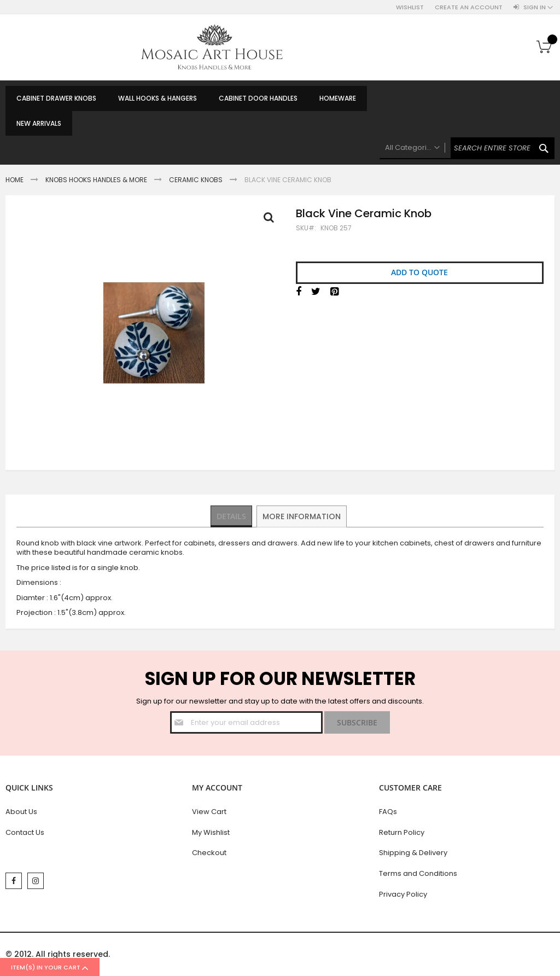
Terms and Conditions (418, 873)
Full (272, 220)
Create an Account (469, 7)
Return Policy (402, 832)
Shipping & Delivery (413, 853)
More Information (303, 516)
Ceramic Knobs (196, 180)
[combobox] (467, 148)
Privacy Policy (403, 894)
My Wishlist (211, 832)
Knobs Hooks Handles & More (96, 180)
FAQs (388, 812)
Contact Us (25, 832)
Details (232, 516)
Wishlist (410, 7)
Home (14, 180)
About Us (21, 812)
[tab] (232, 516)
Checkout (209, 853)
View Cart (209, 812)
